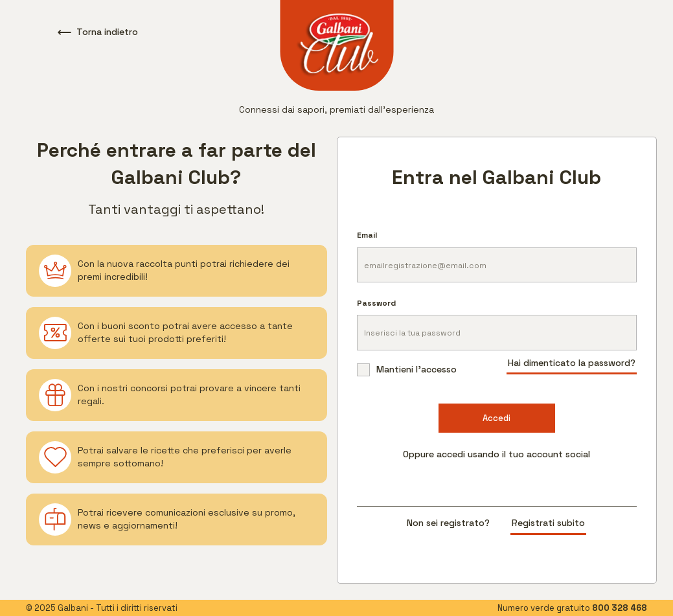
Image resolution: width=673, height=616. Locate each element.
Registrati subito (548, 523)
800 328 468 (620, 608)
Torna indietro (98, 32)
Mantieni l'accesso (407, 370)
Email (367, 235)
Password (376, 303)
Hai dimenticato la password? (572, 363)
